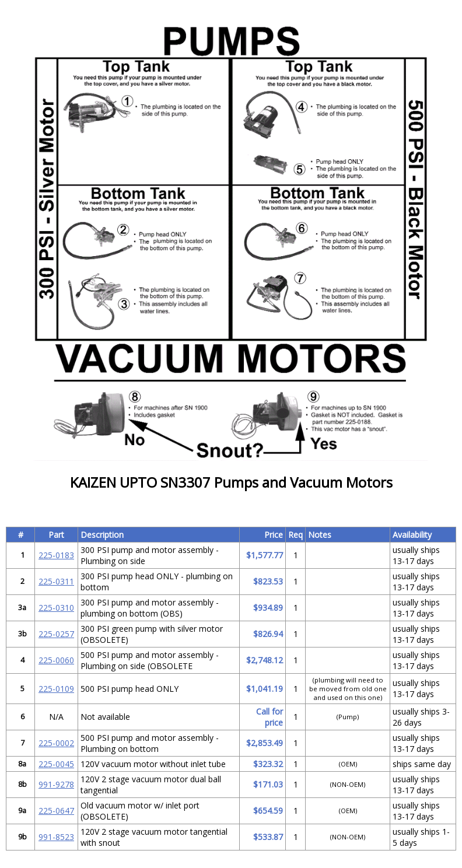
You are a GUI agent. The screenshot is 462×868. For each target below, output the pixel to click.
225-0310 (56, 608)
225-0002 (56, 743)
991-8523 (56, 837)
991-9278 (56, 784)
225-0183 (56, 555)
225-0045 (56, 764)
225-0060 (56, 660)
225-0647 (56, 811)
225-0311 (56, 581)
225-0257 (56, 634)
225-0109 (56, 689)
